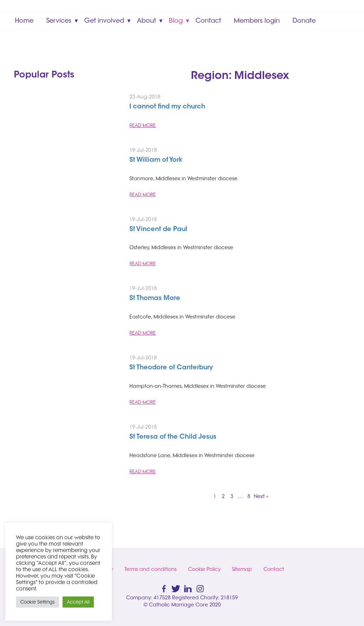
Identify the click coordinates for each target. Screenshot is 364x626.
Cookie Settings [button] (38, 602)
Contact (208, 20)
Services (59, 20)
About (146, 20)
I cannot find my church (167, 107)
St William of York (156, 160)
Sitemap (242, 569)
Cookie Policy (204, 569)
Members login (257, 20)
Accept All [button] (78, 602)
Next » (261, 496)
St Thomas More (155, 299)
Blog (176, 20)
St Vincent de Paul (158, 230)
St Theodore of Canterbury (171, 368)
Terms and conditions (151, 569)
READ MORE (143, 125)
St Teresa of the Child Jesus (173, 437)
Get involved (104, 20)
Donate (304, 20)
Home (24, 20)
